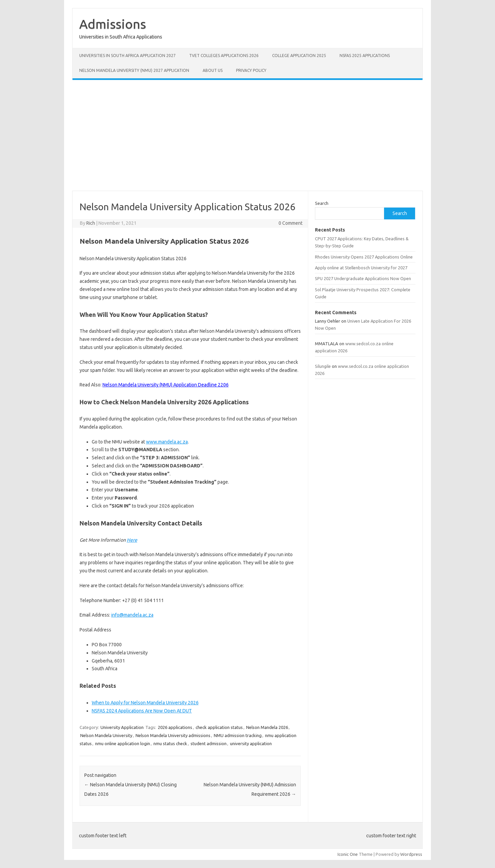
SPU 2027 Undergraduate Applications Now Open (363, 278)
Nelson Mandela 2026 (267, 727)
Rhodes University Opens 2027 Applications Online (364, 257)
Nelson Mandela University (106, 735)
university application (251, 743)
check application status (219, 727)
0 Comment (290, 223)
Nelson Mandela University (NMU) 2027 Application (134, 70)
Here (132, 540)
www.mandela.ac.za (167, 442)
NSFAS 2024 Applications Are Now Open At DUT (142, 711)
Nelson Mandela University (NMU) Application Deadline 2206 (166, 385)
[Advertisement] (247, 135)
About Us (213, 70)
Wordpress (411, 854)
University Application (122, 727)
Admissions (113, 24)
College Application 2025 (299, 56)
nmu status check (170, 743)
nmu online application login (123, 743)
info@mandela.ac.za (132, 615)
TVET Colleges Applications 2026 (224, 56)
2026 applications (175, 727)
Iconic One (348, 854)
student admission (209, 743)
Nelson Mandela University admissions (173, 735)
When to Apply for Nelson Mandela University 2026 (145, 703)
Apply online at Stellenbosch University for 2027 (361, 268)
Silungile (323, 366)
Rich (91, 223)
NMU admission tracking (238, 735)
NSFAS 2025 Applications (365, 56)
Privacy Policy (251, 70)
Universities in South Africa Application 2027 (127, 56)
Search (322, 203)
